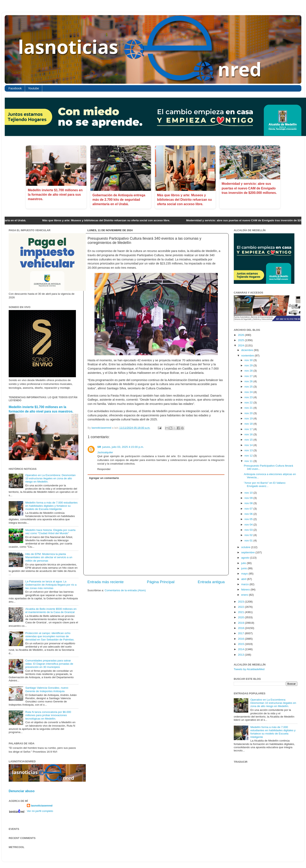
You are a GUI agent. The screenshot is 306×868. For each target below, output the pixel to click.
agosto (246, 558)
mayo (245, 574)
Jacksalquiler (105, 452)
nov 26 (249, 381)
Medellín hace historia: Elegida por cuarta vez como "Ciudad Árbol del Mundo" (50, 532)
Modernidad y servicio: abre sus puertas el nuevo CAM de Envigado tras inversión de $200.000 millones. (249, 188)
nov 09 (249, 498)
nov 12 (249, 456)
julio (244, 563)
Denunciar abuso (22, 791)
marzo (245, 584)
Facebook (15, 88)
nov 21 (249, 408)
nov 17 (249, 429)
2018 (241, 628)
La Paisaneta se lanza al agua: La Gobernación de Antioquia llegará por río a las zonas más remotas (51, 585)
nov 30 (249, 360)
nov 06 (249, 514)
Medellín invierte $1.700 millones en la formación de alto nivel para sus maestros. (55, 195)
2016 (241, 639)
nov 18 (249, 424)
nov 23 (249, 397)
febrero (246, 590)
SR (99, 447)
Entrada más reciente (106, 582)
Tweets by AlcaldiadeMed (249, 669)
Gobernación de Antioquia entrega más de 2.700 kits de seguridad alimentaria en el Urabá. (119, 200)
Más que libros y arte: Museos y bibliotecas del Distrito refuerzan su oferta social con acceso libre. (184, 200)
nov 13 (249, 450)
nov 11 (249, 461)
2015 (241, 644)
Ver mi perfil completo (40, 811)
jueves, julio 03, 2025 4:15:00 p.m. (123, 447)
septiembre (248, 552)
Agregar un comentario (104, 478)
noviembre (248, 356)
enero (245, 595)
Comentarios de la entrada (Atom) (125, 590)
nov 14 (249, 445)
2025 (241, 340)
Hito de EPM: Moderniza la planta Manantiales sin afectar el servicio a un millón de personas (49, 557)
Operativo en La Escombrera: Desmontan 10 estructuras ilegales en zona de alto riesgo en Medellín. (50, 478)
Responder (104, 469)
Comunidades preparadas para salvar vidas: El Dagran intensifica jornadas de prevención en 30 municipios (49, 664)
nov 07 (249, 509)
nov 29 (249, 365)
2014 (241, 649)
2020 (241, 617)
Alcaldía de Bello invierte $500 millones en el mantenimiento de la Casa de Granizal (51, 611)
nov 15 (249, 440)
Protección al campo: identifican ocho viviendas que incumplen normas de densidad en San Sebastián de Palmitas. (50, 636)
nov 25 (249, 387)
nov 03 (249, 530)
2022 (241, 607)
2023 (241, 602)
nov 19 (249, 418)
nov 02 (249, 535)
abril (244, 579)
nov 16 (249, 434)
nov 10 (249, 493)
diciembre (247, 350)
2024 (241, 345)
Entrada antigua (211, 582)
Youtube (34, 88)
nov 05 (249, 519)
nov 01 (249, 541)
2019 (241, 623)
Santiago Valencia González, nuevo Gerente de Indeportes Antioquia (47, 689)
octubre (246, 547)
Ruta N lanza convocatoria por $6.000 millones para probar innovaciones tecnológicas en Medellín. (48, 715)
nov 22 (249, 403)
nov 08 (249, 503)
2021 (241, 612)
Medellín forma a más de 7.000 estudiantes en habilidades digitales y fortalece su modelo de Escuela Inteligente (51, 506)
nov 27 (249, 376)
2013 (241, 655)
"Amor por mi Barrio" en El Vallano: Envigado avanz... (265, 484)
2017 (241, 633)
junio (244, 568)
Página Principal (161, 582)
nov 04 (249, 525)
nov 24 (249, 392)
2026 (241, 335)
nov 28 (249, 371)
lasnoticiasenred (42, 806)
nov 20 (249, 413)
